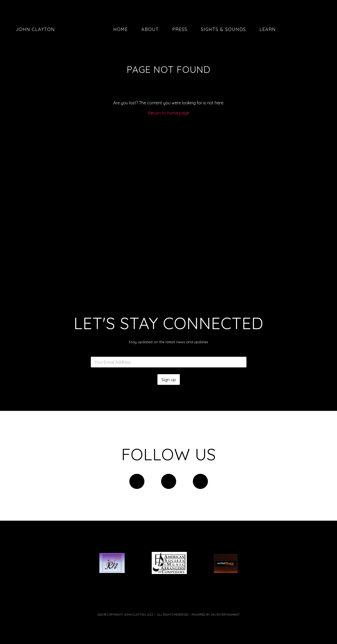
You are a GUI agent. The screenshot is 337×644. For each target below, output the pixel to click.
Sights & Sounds (223, 29)
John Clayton (34, 29)
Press (180, 29)
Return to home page (169, 113)
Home (120, 29)
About (150, 29)
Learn (268, 29)
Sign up (169, 380)
